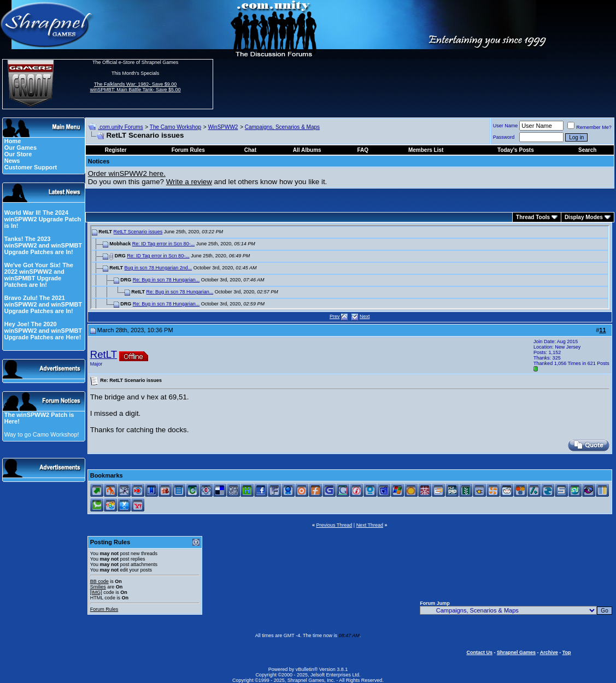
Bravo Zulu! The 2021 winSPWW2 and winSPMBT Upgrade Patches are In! (43, 304)
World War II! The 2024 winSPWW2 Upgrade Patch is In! (43, 219)
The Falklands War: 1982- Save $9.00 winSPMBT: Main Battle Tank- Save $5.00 (136, 87)
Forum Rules (104, 609)
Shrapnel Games (516, 652)
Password (504, 137)
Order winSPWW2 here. (127, 173)
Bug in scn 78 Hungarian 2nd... (159, 268)
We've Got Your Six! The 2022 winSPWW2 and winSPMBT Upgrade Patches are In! (39, 275)
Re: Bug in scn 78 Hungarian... (166, 280)
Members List (426, 150)
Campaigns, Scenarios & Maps (282, 127)
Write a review (189, 182)
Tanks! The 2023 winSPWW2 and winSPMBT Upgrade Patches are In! (43, 245)
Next (365, 316)
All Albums (307, 150)
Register (116, 150)
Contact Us (479, 652)
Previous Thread (334, 525)
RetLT (104, 354)
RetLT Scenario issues (138, 232)
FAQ (363, 150)
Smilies (98, 587)
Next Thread (370, 525)
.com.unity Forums (120, 127)
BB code (99, 581)
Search (587, 150)
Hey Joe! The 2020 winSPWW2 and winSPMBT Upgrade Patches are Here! (43, 331)
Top (567, 652)
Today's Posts (516, 150)
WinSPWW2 (223, 127)
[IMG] (96, 592)
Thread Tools (533, 217)
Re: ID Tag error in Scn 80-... (163, 244)
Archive (549, 652)
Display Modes (584, 217)
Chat (250, 150)
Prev (335, 316)
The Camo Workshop (175, 127)
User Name (506, 126)
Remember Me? (589, 127)
